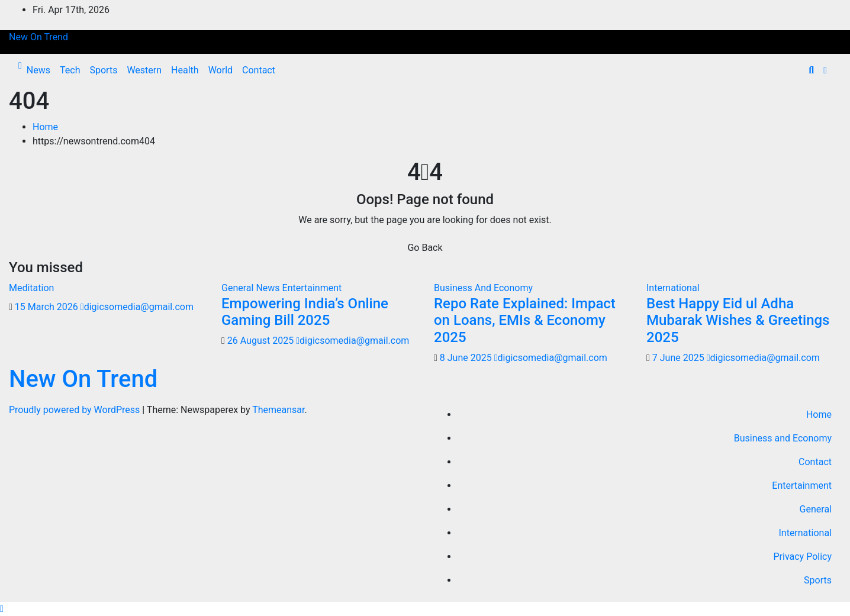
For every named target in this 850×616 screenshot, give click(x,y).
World (220, 70)
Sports (103, 70)
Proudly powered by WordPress (75, 410)
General (816, 509)
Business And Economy (483, 288)
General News (252, 288)
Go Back (425, 248)
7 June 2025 (680, 358)
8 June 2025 (467, 358)
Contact (259, 70)
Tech (70, 70)
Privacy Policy (803, 557)
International (673, 288)
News (38, 70)
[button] (811, 70)
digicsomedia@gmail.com (137, 307)
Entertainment (312, 288)
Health (185, 70)
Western (144, 70)
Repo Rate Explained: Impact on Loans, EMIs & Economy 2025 (525, 321)
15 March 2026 (48, 307)
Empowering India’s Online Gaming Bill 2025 (305, 312)
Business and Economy (783, 438)
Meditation (31, 288)
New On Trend (38, 37)
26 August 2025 (262, 341)
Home (45, 127)
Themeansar (278, 410)
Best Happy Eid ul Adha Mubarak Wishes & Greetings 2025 (738, 321)
